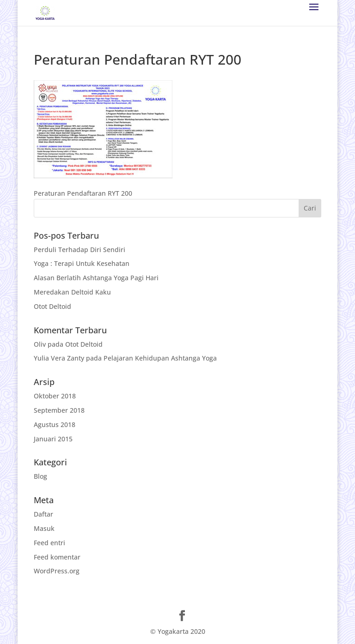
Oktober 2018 (55, 396)
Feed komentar (57, 557)
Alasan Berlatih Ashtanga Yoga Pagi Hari (96, 278)
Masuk (44, 528)
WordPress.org (57, 571)
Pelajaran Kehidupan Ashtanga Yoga (160, 358)
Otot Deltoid (52, 306)
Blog (40, 476)
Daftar (43, 514)
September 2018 (59, 410)
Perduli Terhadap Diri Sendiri (80, 250)
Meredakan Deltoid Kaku (72, 292)
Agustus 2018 (55, 424)
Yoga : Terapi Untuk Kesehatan (82, 263)
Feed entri (49, 543)
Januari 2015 (53, 439)
